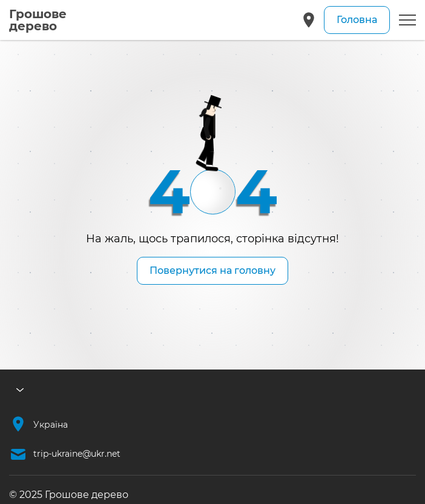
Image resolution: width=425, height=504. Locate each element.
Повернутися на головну (212, 270)
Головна (357, 20)
